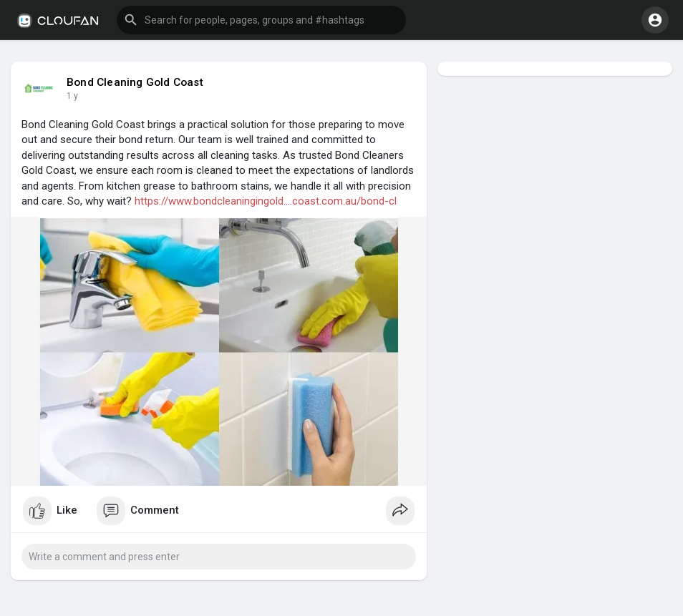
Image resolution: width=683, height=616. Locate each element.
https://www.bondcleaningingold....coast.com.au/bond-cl (266, 201)
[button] (261, 20)
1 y (72, 96)
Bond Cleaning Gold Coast (135, 82)
